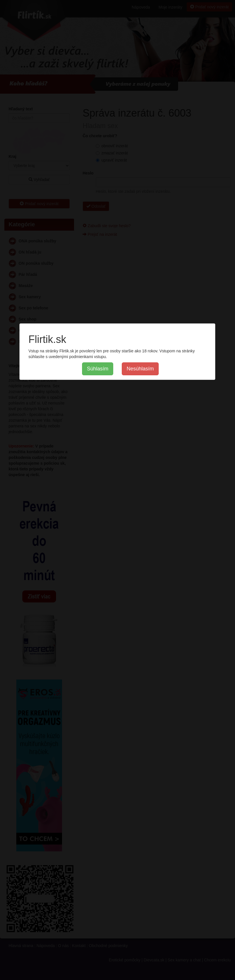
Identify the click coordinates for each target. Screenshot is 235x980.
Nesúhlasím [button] (140, 369)
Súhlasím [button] (98, 369)
